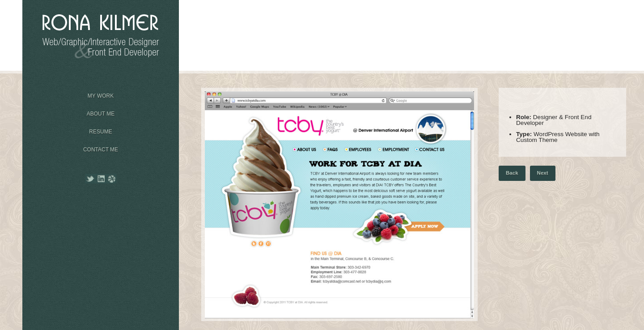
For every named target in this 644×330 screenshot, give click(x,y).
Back (512, 173)
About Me (101, 111)
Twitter (91, 179)
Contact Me (101, 150)
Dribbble (112, 179)
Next (543, 173)
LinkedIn (101, 179)
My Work (101, 93)
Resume (101, 129)
